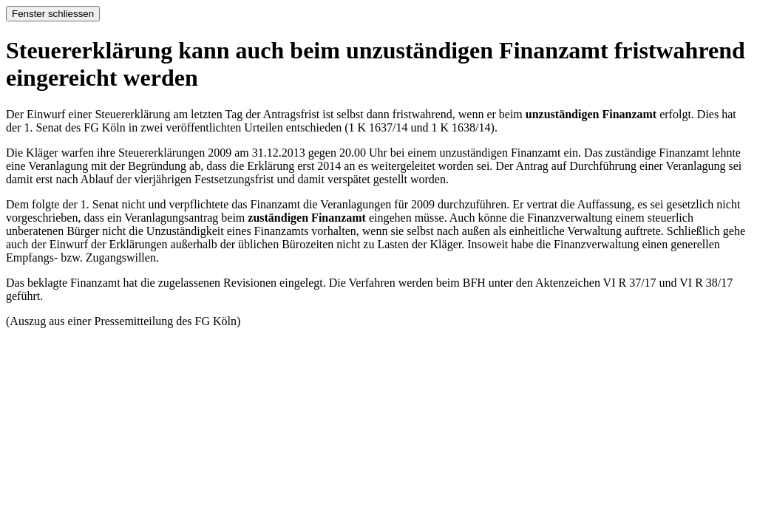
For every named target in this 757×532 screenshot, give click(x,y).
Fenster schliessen (53, 14)
